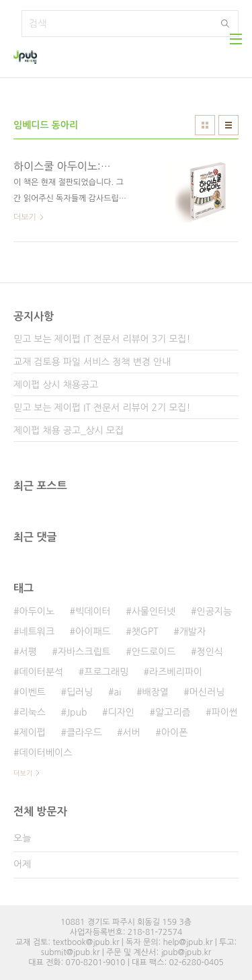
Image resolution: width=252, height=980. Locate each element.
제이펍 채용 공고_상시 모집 (69, 430)
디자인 (121, 712)
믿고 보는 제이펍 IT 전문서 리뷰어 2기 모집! (102, 408)
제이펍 (32, 732)
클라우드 (84, 732)
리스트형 (228, 125)
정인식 (210, 652)
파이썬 (225, 712)
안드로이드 (154, 652)
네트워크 (37, 632)
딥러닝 (80, 692)
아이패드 (93, 632)
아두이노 (37, 611)
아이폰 (174, 732)
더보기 (23, 773)
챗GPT (145, 632)
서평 (28, 652)
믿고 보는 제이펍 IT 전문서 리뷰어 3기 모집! (102, 339)
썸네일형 (205, 125)
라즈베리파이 (176, 672)
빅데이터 (93, 611)
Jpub (77, 712)
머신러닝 (207, 692)
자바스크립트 (84, 652)
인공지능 (214, 611)
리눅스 (32, 712)
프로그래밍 (106, 672)
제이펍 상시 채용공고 (56, 385)
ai (117, 692)
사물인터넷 (154, 611)
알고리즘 (173, 712)
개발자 (193, 632)
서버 (132, 732)
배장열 (155, 692)
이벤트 (32, 692)
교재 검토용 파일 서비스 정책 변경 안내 (92, 362)
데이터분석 (41, 672)
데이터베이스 (45, 753)
